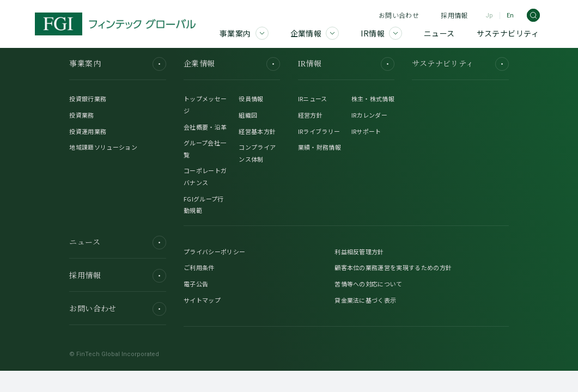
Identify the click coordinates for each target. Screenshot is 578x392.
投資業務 (81, 115)
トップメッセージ (205, 105)
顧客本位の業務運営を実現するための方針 (393, 267)
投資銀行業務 (88, 99)
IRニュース (313, 99)
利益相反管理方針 (359, 252)
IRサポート (366, 131)
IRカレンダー (369, 115)
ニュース (117, 243)
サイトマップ (202, 300)
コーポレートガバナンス (205, 176)
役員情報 (251, 99)
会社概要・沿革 (205, 127)
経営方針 (310, 115)
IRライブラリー (319, 131)
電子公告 (196, 284)
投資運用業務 (88, 131)
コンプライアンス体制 (257, 153)
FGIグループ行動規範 (204, 205)
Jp (489, 16)
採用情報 (454, 15)
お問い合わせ (399, 15)
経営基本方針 (257, 131)
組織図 (248, 115)
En (510, 16)
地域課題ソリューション (103, 147)
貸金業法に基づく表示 (365, 300)
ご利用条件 (199, 267)
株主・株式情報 (373, 99)
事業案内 (117, 64)
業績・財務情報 (320, 147)
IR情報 (346, 64)
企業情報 (232, 64)
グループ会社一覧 (205, 149)
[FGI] (115, 24)
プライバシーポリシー (214, 252)
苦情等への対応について (369, 284)
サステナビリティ (460, 64)
